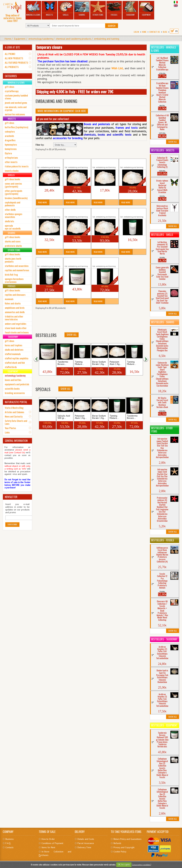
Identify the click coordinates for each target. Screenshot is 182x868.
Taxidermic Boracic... (132, 417)
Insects (49, 9)
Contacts (9, 847)
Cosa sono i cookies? (142, 865)
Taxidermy (130, 9)
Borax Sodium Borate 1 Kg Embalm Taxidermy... (76, 162)
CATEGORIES (11, 76)
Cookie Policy (120, 852)
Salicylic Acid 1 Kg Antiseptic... (47, 417)
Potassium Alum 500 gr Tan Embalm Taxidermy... (105, 162)
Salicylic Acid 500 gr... (64, 417)
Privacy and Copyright (124, 847)
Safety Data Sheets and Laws (16, 422)
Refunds (117, 843)
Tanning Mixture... (114, 417)
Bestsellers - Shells (162, 235)
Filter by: (40, 145)
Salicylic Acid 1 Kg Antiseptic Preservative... (104, 212)
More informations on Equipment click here (62, 111)
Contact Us (155, 32)
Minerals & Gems (33, 9)
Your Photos (10, 428)
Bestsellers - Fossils (163, 540)
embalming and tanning (107, 39)
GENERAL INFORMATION (16, 441)
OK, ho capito (124, 865)
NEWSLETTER (11, 497)
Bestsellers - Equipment (164, 725)
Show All (65, 389)
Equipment (146, 9)
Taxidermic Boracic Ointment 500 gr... (74, 261)
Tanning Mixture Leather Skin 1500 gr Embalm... (49, 261)
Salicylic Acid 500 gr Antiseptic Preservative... (77, 212)
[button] (38, 359)
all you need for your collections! (53, 119)
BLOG (165, 32)
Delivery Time (84, 847)
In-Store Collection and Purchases (55, 853)
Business (10, 839)
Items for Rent (48, 847)
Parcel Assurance (86, 843)
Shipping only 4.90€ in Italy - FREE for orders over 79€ (75, 91)
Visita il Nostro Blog (14, 408)
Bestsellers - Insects (163, 150)
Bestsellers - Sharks (163, 322)
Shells (66, 9)
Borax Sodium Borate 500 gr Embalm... (47, 162)
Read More (43, 202)
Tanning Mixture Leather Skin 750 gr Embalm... (132, 212)
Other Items (98, 9)
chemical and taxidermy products (73, 39)
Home (144, 32)
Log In (136, 32)
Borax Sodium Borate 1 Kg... (99, 417)
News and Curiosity (14, 416)
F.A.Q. (8, 843)
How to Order (48, 839)
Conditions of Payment (52, 843)
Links (7, 432)
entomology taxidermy (41, 39)
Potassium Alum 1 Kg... (81, 417)
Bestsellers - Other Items (162, 430)
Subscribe (12, 524)
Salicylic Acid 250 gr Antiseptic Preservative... (49, 212)
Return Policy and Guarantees (127, 839)
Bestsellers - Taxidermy (164, 639)
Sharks (82, 9)
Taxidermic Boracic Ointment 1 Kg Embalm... (104, 261)
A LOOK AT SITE (12, 47)
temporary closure (49, 47)
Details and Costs (86, 839)
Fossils (114, 9)
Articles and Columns (14, 412)
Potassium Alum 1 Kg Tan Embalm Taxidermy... (132, 162)
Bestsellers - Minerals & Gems (164, 49)
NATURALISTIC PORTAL (16, 402)
